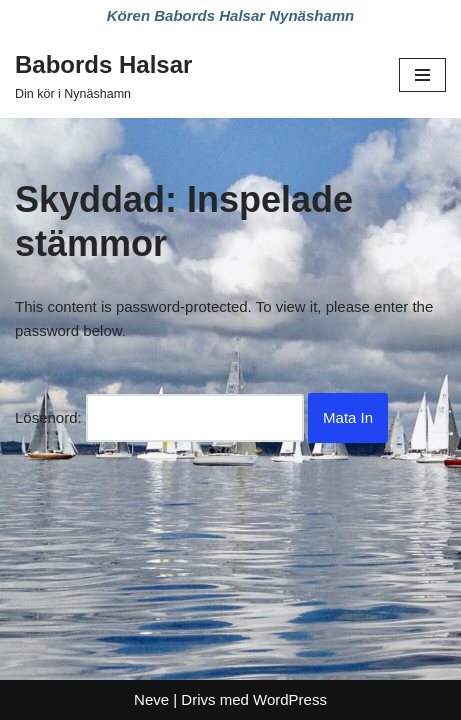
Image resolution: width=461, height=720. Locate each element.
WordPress (290, 699)
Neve (151, 699)
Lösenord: (159, 418)
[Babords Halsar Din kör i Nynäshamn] (103, 75)
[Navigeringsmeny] (422, 75)
